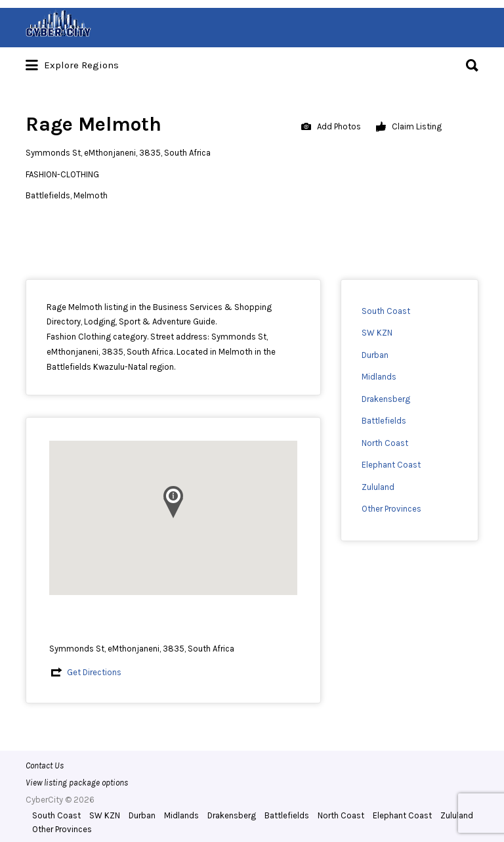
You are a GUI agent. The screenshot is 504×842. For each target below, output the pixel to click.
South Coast (386, 311)
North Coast (385, 443)
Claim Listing (409, 127)
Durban (375, 355)
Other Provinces (391, 509)
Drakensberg (386, 399)
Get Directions (94, 672)
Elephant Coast (391, 465)
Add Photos (331, 127)
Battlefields (384, 421)
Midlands (379, 377)
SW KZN (377, 333)
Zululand (378, 487)
